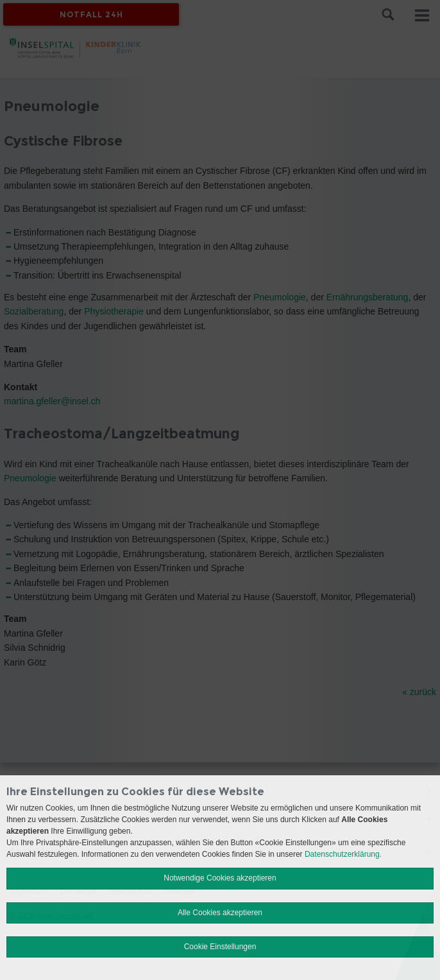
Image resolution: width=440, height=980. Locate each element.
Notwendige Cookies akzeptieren (220, 878)
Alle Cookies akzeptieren (220, 913)
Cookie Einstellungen (220, 947)
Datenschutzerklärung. (343, 854)
